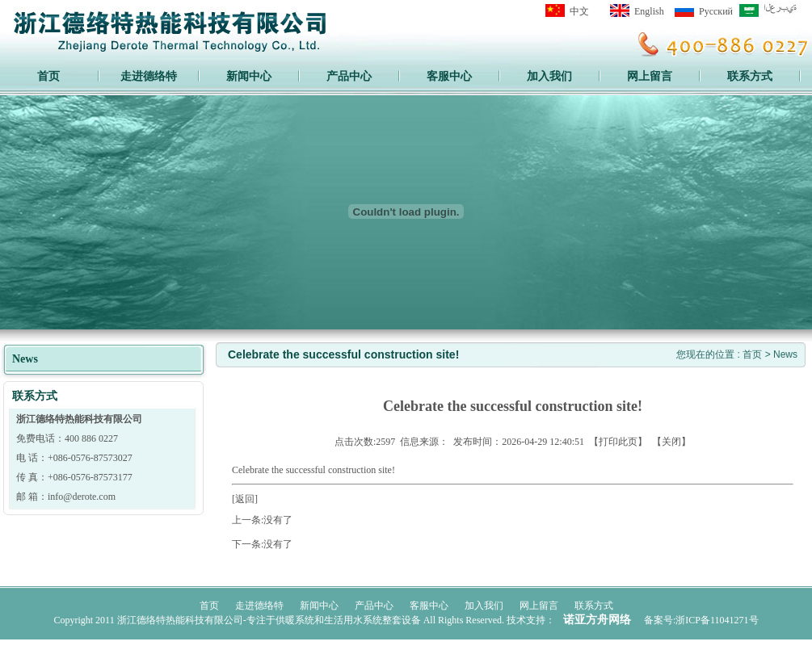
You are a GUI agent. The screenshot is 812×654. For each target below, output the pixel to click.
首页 (48, 76)
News (785, 354)
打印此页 (618, 442)
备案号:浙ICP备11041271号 (701, 620)
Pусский (716, 11)
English (649, 11)
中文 (579, 11)
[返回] (245, 499)
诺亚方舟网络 (597, 620)
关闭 (671, 442)
